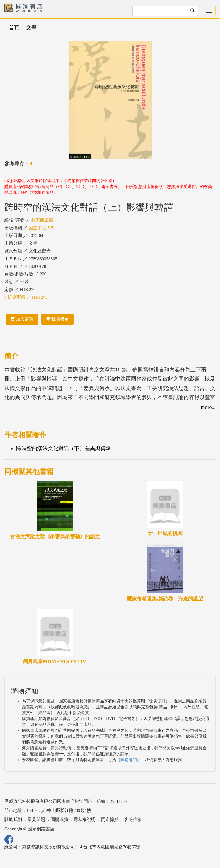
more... (208, 407)
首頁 (14, 28)
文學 (31, 28)
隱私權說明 (85, 820)
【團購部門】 (129, 760)
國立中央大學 (42, 228)
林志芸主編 (42, 220)
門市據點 (110, 820)
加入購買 (22, 319)
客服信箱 (133, 820)
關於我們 (13, 820)
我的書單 (58, 319)
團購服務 (59, 820)
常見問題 (36, 820)
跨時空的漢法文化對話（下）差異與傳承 (64, 448)
